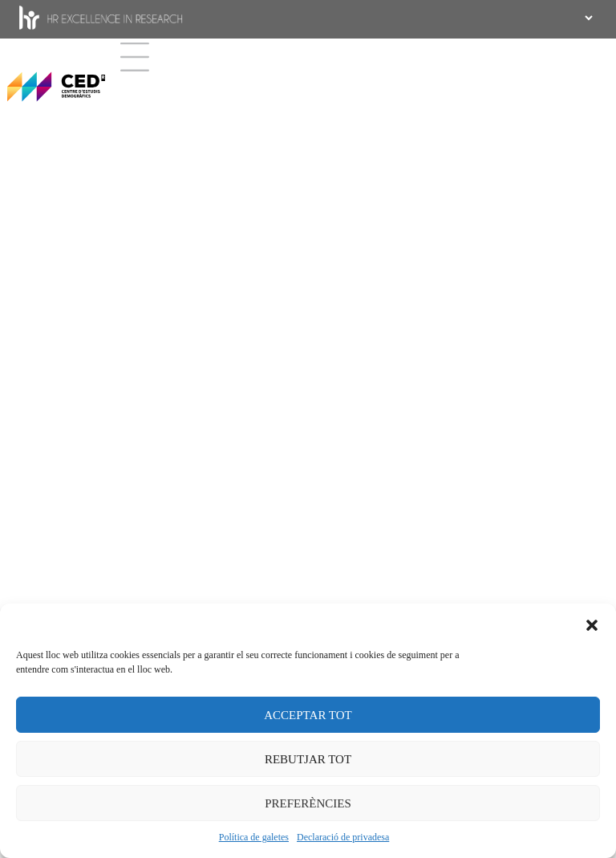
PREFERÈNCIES (308, 803)
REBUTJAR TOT (308, 759)
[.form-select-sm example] (587, 18)
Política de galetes (254, 837)
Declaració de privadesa (343, 837)
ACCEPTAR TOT (308, 715)
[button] (592, 624)
